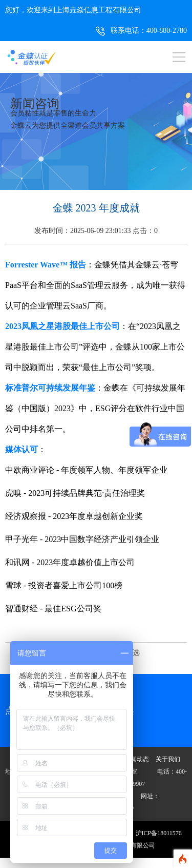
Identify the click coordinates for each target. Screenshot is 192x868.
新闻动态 (137, 759)
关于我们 (168, 759)
